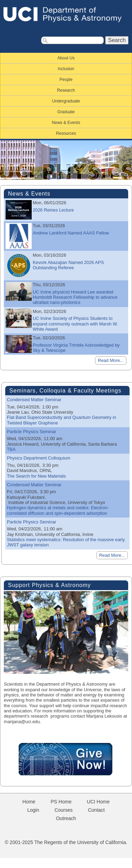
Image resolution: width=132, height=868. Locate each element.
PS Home (61, 802)
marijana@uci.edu (22, 722)
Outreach (66, 818)
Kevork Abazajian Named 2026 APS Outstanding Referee (68, 265)
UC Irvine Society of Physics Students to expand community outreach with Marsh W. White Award (75, 324)
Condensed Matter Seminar (34, 400)
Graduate (66, 112)
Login (33, 810)
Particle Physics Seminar (32, 432)
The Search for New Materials (36, 476)
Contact (96, 810)
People (66, 80)
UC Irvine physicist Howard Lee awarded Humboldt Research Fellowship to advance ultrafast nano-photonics (75, 297)
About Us (66, 58)
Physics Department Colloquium (39, 458)
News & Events (66, 123)
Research (66, 90)
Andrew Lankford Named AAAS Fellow (71, 233)
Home (29, 802)
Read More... (111, 360)
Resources (66, 133)
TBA (11, 449)
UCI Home (98, 802)
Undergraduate (66, 101)
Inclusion (66, 69)
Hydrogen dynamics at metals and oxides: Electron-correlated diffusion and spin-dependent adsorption (58, 510)
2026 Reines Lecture (53, 210)
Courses (63, 810)
